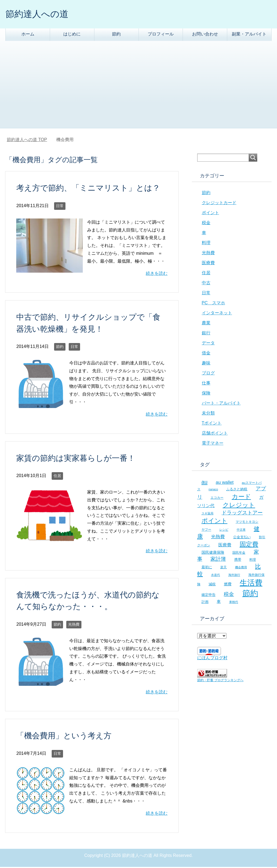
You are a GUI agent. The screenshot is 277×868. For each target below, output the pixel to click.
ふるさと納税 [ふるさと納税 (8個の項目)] (237, 490)
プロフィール (161, 35)
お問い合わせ (205, 35)
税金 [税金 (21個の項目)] (229, 595)
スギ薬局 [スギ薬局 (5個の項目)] (207, 514)
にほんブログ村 (212, 659)
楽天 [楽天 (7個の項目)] (223, 568)
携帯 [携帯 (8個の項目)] (238, 561)
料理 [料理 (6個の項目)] (253, 561)
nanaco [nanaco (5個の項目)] (213, 490)
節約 (116, 35)
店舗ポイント (215, 434)
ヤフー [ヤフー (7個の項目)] (206, 531)
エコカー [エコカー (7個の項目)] (217, 499)
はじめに (72, 35)
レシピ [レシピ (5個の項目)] (224, 531)
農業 (206, 324)
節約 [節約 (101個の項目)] (250, 594)
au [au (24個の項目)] (205, 483)
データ (208, 344)
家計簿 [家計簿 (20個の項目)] (218, 560)
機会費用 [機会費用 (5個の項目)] (241, 568)
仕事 (206, 384)
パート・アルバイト (221, 404)
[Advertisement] (138, 89)
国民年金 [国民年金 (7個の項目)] (239, 554)
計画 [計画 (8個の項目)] (205, 603)
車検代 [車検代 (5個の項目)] (234, 603)
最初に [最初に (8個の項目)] (207, 568)
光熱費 (74, 625)
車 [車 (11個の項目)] (219, 603)
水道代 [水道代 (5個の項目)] (215, 576)
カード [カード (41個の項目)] (241, 498)
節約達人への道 (40, 14)
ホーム (28, 35)
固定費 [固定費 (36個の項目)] (249, 545)
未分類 (208, 414)
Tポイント (212, 424)
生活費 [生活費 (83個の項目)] (251, 584)
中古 (206, 284)
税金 (206, 224)
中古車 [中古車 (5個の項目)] (241, 531)
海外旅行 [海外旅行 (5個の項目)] (234, 576)
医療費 (208, 264)
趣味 (206, 364)
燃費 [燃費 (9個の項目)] (228, 585)
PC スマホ (213, 304)
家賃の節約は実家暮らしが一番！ (76, 459)
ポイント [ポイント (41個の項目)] (215, 522)
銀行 (206, 334)
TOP (27, 141)
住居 (57, 477)
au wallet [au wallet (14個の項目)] (225, 483)
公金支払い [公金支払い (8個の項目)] (242, 538)
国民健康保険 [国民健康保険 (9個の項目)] (213, 553)
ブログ (208, 374)
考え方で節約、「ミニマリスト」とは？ (88, 189)
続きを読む (157, 274)
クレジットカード (219, 204)
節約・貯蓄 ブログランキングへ (220, 681)
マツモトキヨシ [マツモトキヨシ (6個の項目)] (247, 523)
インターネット (217, 314)
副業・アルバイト (249, 35)
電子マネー (213, 444)
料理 (206, 244)
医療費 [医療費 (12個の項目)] (225, 546)
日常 (60, 207)
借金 (206, 354)
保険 (206, 394)
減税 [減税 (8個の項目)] (212, 585)
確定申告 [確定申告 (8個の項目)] (209, 596)
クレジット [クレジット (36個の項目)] (239, 506)
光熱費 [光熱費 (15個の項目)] (218, 538)
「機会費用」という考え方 (64, 737)
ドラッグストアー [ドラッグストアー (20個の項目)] (242, 514)
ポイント (210, 214)
